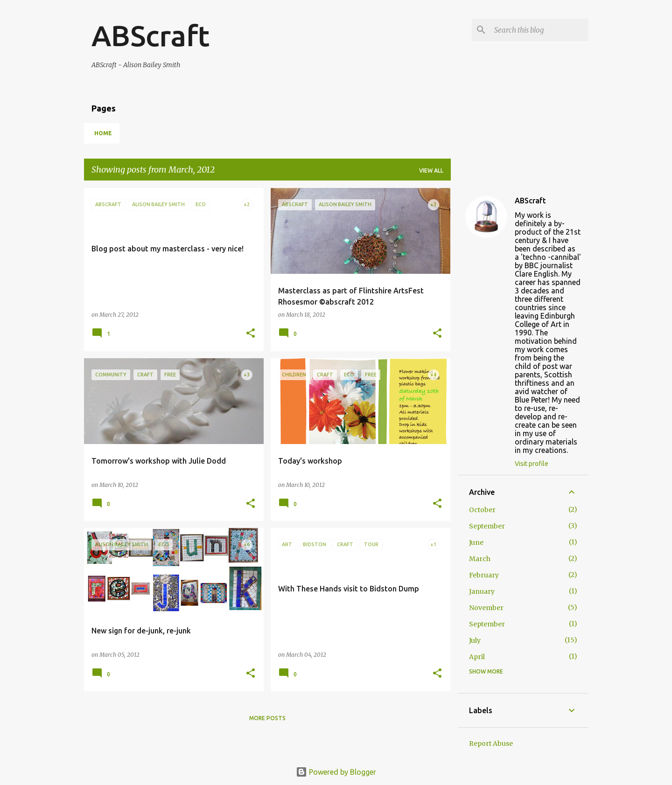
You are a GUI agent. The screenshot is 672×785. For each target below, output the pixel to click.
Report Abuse (491, 743)
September (487, 526)
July (475, 640)
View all (431, 170)
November (486, 608)
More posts (267, 718)
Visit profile (532, 464)
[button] (251, 334)
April (477, 657)
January (482, 591)
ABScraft (150, 35)
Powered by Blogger (336, 772)
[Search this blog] (539, 30)
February (484, 575)
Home (103, 133)
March (480, 559)
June (476, 542)
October (482, 510)
